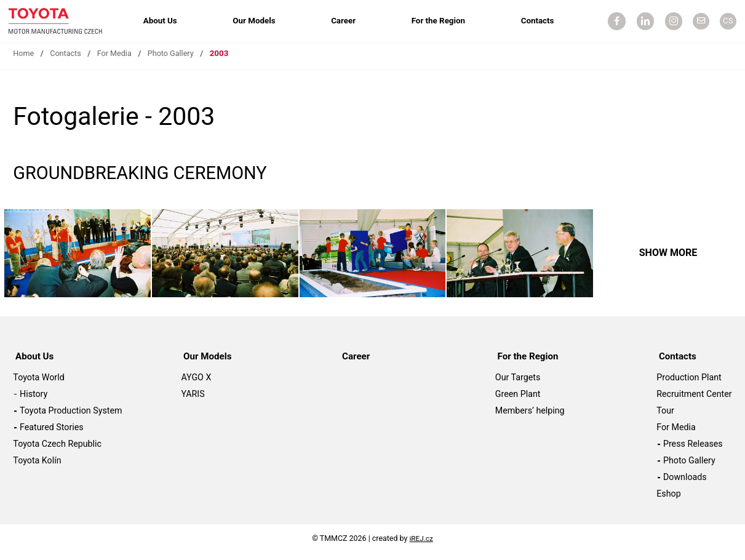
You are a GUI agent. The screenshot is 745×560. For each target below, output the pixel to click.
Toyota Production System (71, 417)
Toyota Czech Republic (57, 450)
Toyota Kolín (37, 466)
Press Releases (693, 450)
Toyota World (38, 383)
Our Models (257, 22)
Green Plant (518, 400)
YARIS (193, 400)
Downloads (685, 483)
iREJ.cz (421, 544)
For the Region (438, 22)
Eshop (668, 500)
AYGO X (197, 383)
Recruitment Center (694, 400)
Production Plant (689, 383)
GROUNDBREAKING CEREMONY (153, 179)
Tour (665, 417)
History (34, 400)
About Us (165, 22)
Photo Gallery (177, 61)
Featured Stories (52, 433)
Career (345, 22)
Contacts (535, 22)
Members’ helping (530, 417)
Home (24, 61)
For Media (118, 61)
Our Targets (518, 383)
